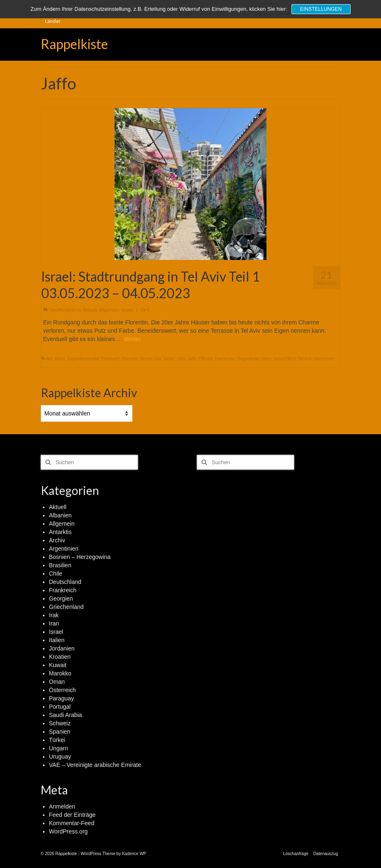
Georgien (61, 598)
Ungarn (59, 748)
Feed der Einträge (72, 815)
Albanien (61, 515)
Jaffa (181, 359)
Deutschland (65, 582)
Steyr (266, 359)
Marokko (60, 673)
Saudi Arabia (66, 715)
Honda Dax (151, 359)
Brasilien (60, 565)
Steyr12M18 (284, 359)
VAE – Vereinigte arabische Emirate (95, 765)
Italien (57, 640)
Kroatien (60, 657)
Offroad (205, 359)
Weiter (132, 339)
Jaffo (192, 359)
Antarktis (60, 532)
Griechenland (66, 607)
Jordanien (62, 648)
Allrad (60, 359)
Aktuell (90, 310)
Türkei (57, 740)
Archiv (57, 540)
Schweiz (60, 723)
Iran (54, 623)
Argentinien (64, 549)
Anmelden (62, 806)
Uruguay (60, 757)
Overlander (225, 359)
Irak (54, 615)
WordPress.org (68, 831)
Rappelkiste (74, 44)
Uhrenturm (324, 359)
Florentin (130, 359)
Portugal (60, 707)
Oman (57, 682)
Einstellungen (321, 9)
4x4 (49, 359)
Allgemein (109, 310)
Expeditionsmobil (83, 359)
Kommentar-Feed (72, 823)
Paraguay (62, 698)
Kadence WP (134, 854)
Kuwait (58, 665)
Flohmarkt (110, 359)
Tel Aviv (305, 359)
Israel (127, 310)
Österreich (63, 690)
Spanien (60, 732)
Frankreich (63, 590)
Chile (56, 574)
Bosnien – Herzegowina (80, 557)
